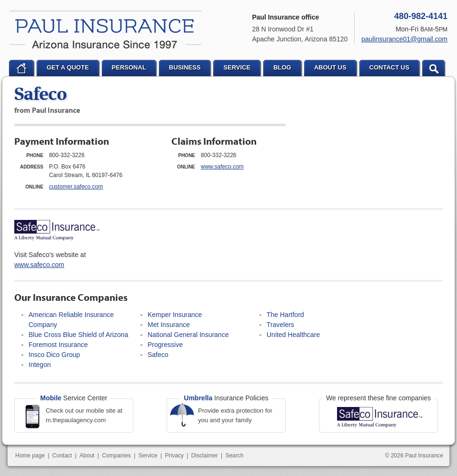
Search (234, 456)
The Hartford (285, 315)
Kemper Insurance (175, 315)
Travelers (280, 325)
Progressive (165, 345)
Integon (40, 365)
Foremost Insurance (58, 345)
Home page (30, 456)
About (87, 456)
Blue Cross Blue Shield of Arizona (78, 335)
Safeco (158, 355)
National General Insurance (188, 335)
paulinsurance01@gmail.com (404, 39)
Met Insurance (169, 325)
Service (148, 456)
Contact (62, 456)
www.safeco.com (222, 167)
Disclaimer (205, 456)
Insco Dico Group (54, 355)
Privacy (174, 456)
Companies (116, 456)
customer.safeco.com (76, 187)
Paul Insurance (105, 30)
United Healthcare (293, 335)
